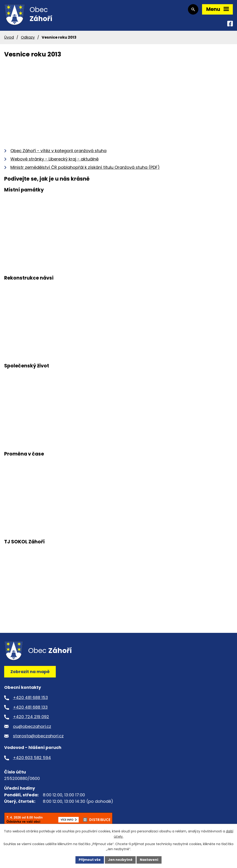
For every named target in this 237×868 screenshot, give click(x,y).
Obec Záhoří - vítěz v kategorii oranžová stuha (58, 151)
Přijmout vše (90, 860)
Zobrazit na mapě (30, 672)
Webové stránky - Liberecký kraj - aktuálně (55, 159)
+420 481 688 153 (30, 697)
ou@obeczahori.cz (32, 726)
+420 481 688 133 (30, 707)
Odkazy (28, 37)
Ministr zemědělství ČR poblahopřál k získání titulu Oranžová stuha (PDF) (85, 167)
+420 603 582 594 (32, 758)
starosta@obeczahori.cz (38, 736)
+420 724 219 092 (31, 717)
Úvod (9, 37)
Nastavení (149, 860)
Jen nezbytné (120, 860)
